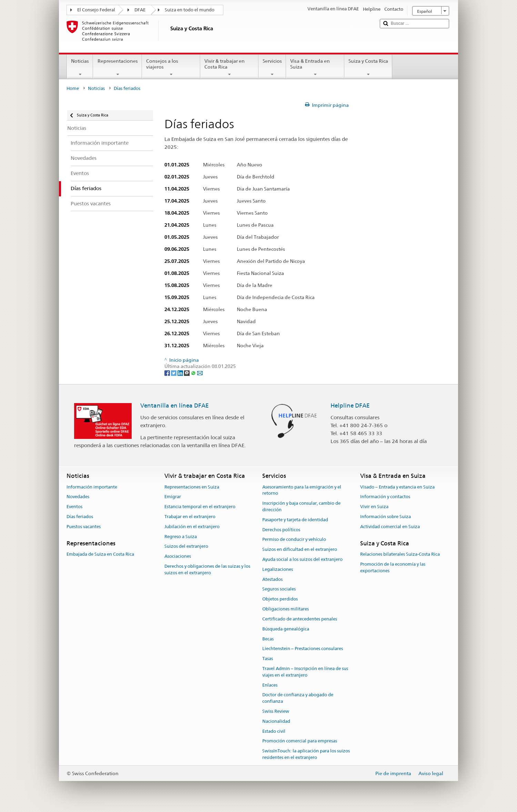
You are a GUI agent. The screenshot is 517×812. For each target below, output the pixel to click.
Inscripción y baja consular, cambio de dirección (301, 506)
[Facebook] (168, 373)
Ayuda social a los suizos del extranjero (302, 559)
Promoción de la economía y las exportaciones (393, 567)
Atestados (272, 579)
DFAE (140, 10)
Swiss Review (276, 711)
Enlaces (270, 685)
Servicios (272, 68)
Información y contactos (385, 497)
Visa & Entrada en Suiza (315, 68)
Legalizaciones (278, 569)
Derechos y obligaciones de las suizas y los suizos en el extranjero (207, 569)
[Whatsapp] (194, 373)
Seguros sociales (279, 589)
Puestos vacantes (84, 527)
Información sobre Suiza (386, 517)
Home (73, 88)
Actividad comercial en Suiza (390, 527)
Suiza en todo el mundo (190, 10)
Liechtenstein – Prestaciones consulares (303, 649)
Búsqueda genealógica (286, 629)
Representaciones (117, 68)
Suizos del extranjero (186, 547)
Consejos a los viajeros (171, 68)
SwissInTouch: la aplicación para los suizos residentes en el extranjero (306, 754)
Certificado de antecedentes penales (300, 619)
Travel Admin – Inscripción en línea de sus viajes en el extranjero (305, 672)
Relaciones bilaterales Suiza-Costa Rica (400, 554)
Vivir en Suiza (374, 507)
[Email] (200, 373)
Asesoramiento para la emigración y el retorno (302, 490)
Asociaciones (178, 557)
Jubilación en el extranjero (192, 527)
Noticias (80, 68)
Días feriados (80, 517)
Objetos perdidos (280, 599)
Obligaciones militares (286, 609)
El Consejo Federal (96, 10)
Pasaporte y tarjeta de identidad (295, 520)
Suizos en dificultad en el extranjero (300, 549)
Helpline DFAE (350, 405)
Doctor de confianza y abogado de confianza (298, 698)
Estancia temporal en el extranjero (200, 507)
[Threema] (187, 373)
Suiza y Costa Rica (368, 68)
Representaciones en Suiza (192, 487)
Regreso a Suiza (181, 537)
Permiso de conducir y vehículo (294, 540)
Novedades (78, 497)
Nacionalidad (276, 721)
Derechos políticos (281, 530)
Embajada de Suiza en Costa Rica (100, 554)
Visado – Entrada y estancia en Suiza (397, 487)
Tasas (268, 659)
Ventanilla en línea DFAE (175, 405)
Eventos (74, 507)
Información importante (92, 487)
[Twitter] (174, 373)
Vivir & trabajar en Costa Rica (229, 68)
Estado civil (274, 731)
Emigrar (173, 497)
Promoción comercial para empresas (300, 741)
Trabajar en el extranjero (190, 517)
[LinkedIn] (181, 373)
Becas (268, 639)
